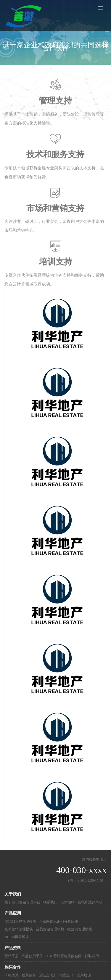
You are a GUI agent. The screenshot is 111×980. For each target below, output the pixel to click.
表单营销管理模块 (19, 929)
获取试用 (92, 956)
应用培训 (84, 975)
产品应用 (13, 913)
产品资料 (13, 948)
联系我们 (50, 902)
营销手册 (12, 956)
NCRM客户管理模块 (20, 921)
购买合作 (13, 967)
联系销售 (29, 975)
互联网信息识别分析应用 (59, 921)
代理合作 (67, 975)
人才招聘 (67, 902)
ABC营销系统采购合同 (64, 956)
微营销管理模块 (80, 929)
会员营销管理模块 (50, 929)
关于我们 (13, 894)
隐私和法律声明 (90, 902)
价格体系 (12, 975)
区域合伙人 (48, 975)
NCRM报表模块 (17, 937)
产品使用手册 (32, 956)
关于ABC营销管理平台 (22, 902)
